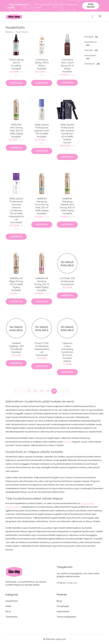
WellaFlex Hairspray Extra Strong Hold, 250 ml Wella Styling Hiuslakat (42, 206)
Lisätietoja (16, 83)
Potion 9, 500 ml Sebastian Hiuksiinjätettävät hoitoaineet (42, 349)
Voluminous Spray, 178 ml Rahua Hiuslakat (42, 64)
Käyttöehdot (63, 611)
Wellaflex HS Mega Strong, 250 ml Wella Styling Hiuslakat (16, 284)
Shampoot (92, 64)
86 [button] (54, 391)
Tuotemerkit (11, 617)
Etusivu (9, 32)
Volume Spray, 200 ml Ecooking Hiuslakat (16, 64)
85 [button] (48, 391)
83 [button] (35, 391)
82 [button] (29, 391)
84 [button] (42, 391)
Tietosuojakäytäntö (66, 617)
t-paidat (67, 442)
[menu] (100, 16)
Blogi (59, 601)
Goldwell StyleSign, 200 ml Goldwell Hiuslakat (16, 348)
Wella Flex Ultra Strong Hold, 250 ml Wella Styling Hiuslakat (16, 131)
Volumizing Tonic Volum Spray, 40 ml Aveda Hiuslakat (67, 66)
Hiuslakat (91, 37)
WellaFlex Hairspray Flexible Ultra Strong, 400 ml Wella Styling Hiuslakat (67, 206)
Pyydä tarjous (91, 6)
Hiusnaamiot (91, 43)
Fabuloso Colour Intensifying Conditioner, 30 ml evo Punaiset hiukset (67, 352)
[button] (16, 391)
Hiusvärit (91, 50)
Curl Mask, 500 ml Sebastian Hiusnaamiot (67, 281)
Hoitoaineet (90, 57)
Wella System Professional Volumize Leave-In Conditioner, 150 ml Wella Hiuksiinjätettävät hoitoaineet (16, 210)
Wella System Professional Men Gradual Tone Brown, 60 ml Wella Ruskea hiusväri (67, 134)
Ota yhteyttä (63, 606)
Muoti (8, 611)
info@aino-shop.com (67, 583)
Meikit (8, 606)
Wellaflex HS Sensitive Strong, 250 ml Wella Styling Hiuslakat (42, 284)
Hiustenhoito (12, 601)
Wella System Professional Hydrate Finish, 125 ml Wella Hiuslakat (42, 131)
